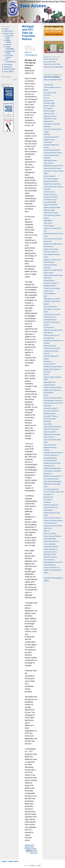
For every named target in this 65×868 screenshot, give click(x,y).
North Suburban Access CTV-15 (53, 403)
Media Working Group (50, 161)
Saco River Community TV (52, 429)
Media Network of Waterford (52, 435)
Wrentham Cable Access (51, 505)
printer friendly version (31, 848)
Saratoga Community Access (52, 260)
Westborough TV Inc (50, 317)
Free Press (47, 95)
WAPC (46, 380)
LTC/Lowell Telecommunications (53, 239)
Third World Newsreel (50, 461)
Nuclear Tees (48, 241)
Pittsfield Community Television (53, 367)
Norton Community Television (52, 536)
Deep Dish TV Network (51, 416)
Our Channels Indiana (50, 552)
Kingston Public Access (51, 507)
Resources (8, 67)
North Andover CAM (50, 539)
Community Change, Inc (51, 252)
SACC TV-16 (48, 528)
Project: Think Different (51, 205)
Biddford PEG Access (50, 448)
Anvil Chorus (48, 278)
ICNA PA (47, 450)
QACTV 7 (47, 374)
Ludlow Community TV (51, 549)
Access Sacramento (50, 419)
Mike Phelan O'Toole (50, 554)
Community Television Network (53, 153)
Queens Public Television (51, 541)
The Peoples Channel (50, 200)
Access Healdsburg (50, 544)
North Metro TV (48, 333)
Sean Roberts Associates (51, 479)
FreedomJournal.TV (50, 364)
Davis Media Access (50, 565)
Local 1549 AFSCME (50, 202)
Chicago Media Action (50, 458)
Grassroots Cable (49, 114)
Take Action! (9, 31)
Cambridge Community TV (52, 137)
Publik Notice (48, 406)
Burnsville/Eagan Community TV (53, 401)
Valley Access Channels (51, 213)
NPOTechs (47, 134)
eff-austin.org (48, 361)
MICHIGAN (29, 852)
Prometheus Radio (49, 103)
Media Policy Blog (49, 140)
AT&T (35, 850)
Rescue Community (50, 176)
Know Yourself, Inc (49, 560)
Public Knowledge (10, 48)
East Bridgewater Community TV (53, 562)
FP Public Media (9, 56)
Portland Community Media (52, 150)
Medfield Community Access (52, 463)
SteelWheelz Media (50, 414)
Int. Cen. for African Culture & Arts (54, 492)
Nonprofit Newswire (50, 385)
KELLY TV (47, 531)
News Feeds (9, 33)
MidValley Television (50, 286)
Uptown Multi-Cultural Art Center (53, 275)
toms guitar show (49, 338)
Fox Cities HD (48, 500)
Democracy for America (51, 181)
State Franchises (34, 853)
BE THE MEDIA (49, 393)
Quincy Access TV (49, 437)
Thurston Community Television (53, 398)
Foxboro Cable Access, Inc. (52, 568)
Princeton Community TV (51, 283)
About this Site (10, 69)
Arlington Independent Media (52, 468)
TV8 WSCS (47, 502)
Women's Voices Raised (51, 249)
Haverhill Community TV (51, 408)
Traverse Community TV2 (51, 455)
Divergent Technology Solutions (53, 244)
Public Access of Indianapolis (52, 471)
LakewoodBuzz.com (50, 382)
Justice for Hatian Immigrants (52, 377)
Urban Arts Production (50, 265)
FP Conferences (11, 61)
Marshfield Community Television (54, 453)
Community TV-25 (49, 466)
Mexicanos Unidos (49, 210)
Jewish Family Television (51, 547)
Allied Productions (49, 262)
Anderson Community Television (53, 521)
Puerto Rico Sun (49, 163)
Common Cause (49, 101)
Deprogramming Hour (50, 320)
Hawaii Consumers (49, 192)
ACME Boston (48, 142)
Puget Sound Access (50, 346)
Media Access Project (50, 116)
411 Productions (49, 328)
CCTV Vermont (48, 108)
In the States (9, 72)
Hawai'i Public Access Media (52, 184)
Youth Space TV (49, 494)
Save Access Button (50, 62)
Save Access (33, 6)
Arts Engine (47, 268)
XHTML (32, 866)
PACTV (46, 395)
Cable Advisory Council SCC (52, 299)
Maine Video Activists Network (53, 481)
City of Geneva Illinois (50, 307)
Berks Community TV (50, 432)
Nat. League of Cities (50, 93)
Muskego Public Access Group (53, 526)
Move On (47, 98)
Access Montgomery (50, 294)
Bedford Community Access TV (53, 476)
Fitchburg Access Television (52, 348)
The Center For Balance (51, 179)
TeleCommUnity (49, 85)
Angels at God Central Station (53, 168)
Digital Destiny (9, 41)
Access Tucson (48, 291)
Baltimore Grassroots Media (52, 207)
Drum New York (48, 497)
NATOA (46, 90)
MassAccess (48, 474)
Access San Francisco (50, 194)
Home (6, 29)
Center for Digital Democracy (52, 87)
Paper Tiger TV (48, 223)
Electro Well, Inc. (49, 247)
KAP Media (47, 421)
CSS (39, 866)
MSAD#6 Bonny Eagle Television (54, 166)
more (15, 80)
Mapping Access (49, 121)
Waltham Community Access (52, 390)
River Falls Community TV (52, 411)
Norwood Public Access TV (52, 335)
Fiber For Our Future (50, 534)
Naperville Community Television (53, 330)
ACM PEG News (10, 37)
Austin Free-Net (49, 273)
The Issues (8, 65)
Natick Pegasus (48, 510)
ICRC (46, 296)
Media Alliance (48, 220)
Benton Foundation (50, 111)
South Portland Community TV (53, 427)
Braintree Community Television (53, 270)
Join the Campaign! (52, 77)
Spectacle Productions (51, 557)
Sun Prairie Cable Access (51, 489)
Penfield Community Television (53, 387)
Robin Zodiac (48, 424)
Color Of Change (49, 226)
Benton (8, 44)
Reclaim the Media (10, 52)
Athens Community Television (53, 518)
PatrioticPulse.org (49, 281)
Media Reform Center (50, 119)
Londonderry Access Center (52, 315)
